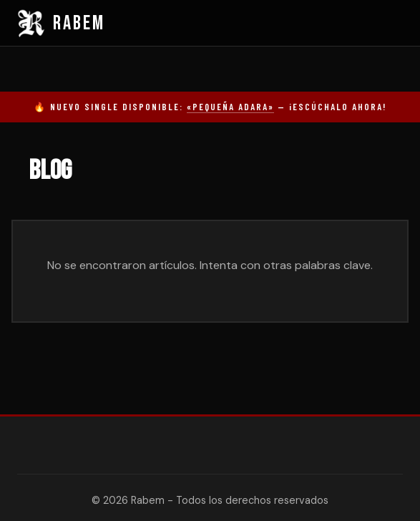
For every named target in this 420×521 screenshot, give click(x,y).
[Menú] (392, 23)
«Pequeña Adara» (230, 107)
